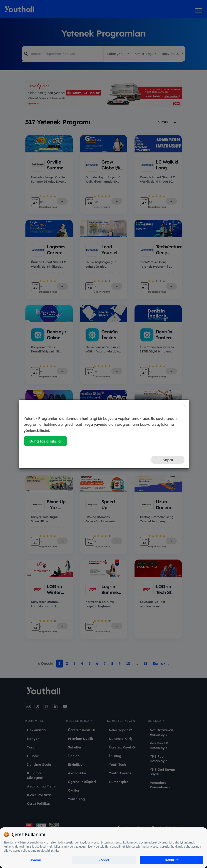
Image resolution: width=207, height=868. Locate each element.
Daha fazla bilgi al (45, 441)
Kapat (168, 460)
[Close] (184, 405)
